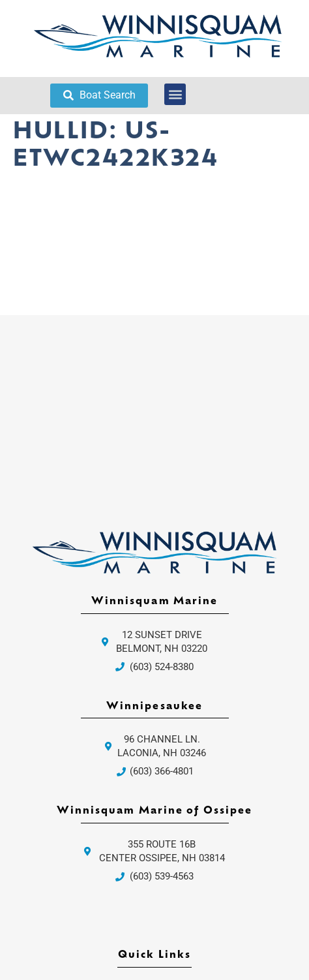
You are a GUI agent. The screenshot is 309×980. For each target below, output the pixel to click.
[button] (175, 94)
